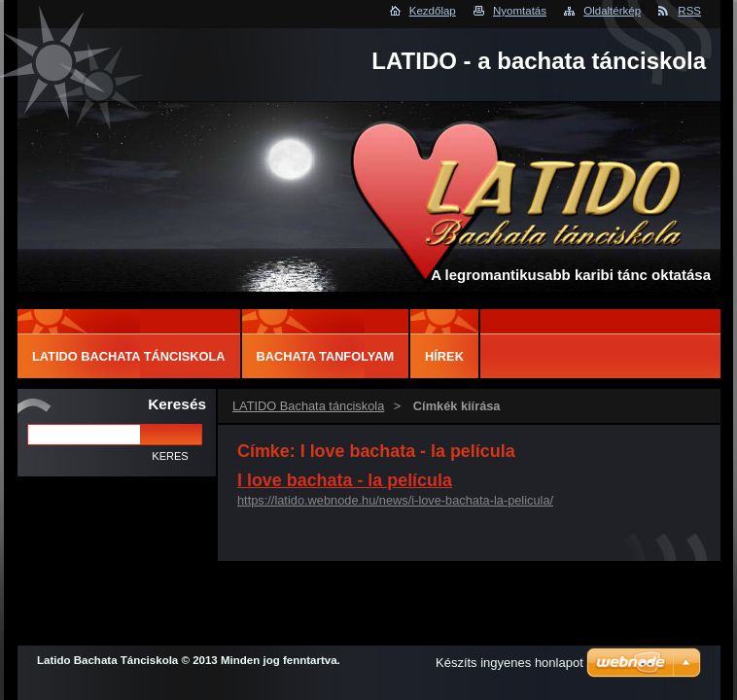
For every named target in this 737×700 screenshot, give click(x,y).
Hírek (444, 356)
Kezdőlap (433, 11)
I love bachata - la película (345, 480)
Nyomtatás (520, 11)
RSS (689, 11)
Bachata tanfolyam (325, 356)
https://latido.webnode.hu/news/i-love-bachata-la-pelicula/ (395, 500)
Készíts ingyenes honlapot (509, 663)
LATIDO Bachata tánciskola (308, 406)
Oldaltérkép (612, 11)
